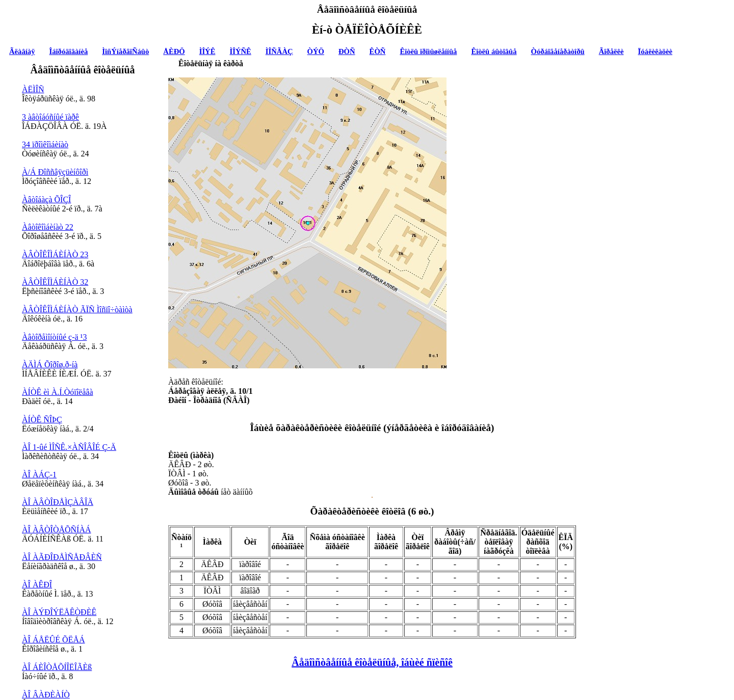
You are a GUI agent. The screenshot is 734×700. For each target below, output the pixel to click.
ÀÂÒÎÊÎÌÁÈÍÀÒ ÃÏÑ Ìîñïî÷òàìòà (77, 309)
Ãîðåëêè (611, 51)
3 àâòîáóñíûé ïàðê (50, 117)
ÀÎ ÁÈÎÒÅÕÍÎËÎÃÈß (57, 667)
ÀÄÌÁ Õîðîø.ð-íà (50, 365)
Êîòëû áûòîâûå (494, 51)
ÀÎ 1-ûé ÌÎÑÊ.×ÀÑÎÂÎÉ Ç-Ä (69, 447)
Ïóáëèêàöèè (656, 51)
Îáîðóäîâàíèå (69, 51)
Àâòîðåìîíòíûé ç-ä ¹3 (54, 337)
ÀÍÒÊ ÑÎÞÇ (42, 420)
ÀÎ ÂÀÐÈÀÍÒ (46, 695)
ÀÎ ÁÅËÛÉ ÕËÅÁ (54, 640)
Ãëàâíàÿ (22, 51)
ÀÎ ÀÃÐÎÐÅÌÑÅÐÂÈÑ (62, 557)
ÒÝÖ (316, 51)
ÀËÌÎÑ (33, 89)
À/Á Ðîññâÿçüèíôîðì (55, 172)
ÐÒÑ (347, 51)
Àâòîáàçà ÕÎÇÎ (46, 199)
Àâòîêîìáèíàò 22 (48, 227)
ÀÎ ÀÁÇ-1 (39, 475)
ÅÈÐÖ (174, 51)
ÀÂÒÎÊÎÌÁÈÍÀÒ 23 (55, 254)
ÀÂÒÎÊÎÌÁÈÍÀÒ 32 (55, 282)
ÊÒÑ (378, 51)
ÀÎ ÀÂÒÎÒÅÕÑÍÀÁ (57, 530)
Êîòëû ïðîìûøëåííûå (428, 51)
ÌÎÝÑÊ (240, 51)
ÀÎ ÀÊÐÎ (37, 585)
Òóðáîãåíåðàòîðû (558, 51)
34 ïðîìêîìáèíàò (45, 144)
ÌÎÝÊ (207, 51)
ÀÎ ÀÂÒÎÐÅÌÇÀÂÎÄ (58, 502)
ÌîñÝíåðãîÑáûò (125, 51)
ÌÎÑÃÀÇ (279, 51)
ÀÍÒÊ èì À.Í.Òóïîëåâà (58, 392)
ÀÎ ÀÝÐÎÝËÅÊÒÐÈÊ (59, 612)
